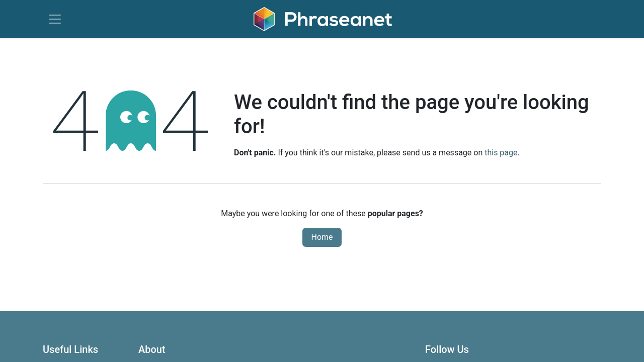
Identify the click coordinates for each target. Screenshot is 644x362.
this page (501, 153)
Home (322, 237)
